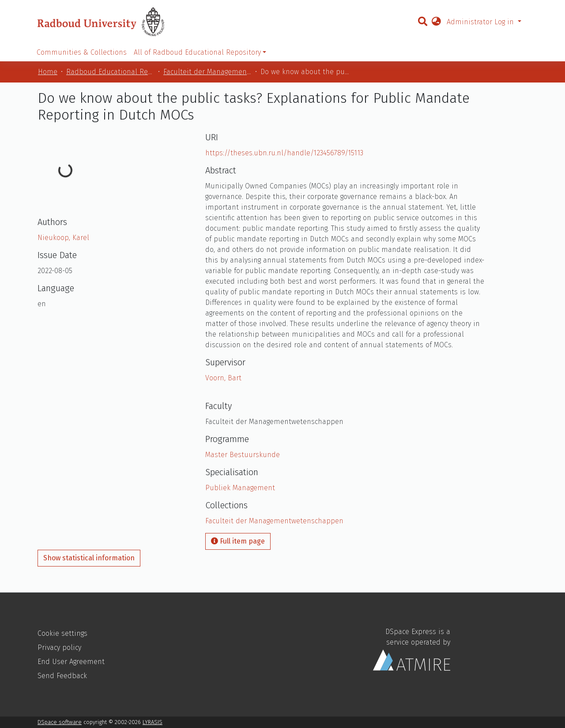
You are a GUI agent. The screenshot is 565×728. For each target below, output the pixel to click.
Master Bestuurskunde (243, 455)
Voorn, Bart (223, 378)
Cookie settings (62, 633)
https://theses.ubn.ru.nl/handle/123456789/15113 (284, 153)
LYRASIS (153, 722)
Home (48, 72)
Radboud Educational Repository (110, 72)
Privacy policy (59, 647)
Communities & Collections (82, 52)
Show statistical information (89, 558)
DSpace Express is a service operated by (412, 649)
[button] (436, 22)
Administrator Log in (481, 22)
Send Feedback (62, 676)
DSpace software (60, 722)
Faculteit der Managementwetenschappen (207, 72)
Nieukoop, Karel (63, 238)
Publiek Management (240, 488)
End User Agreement (71, 662)
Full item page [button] (238, 541)
